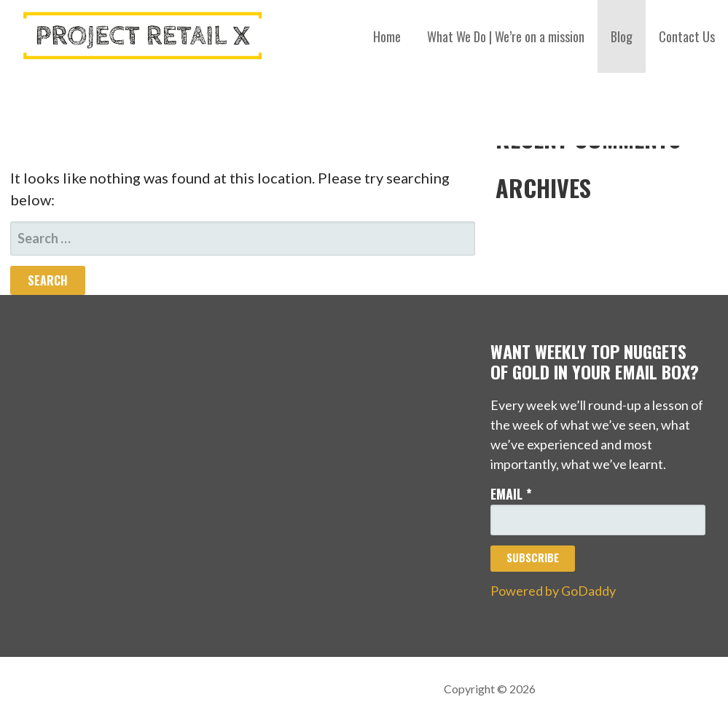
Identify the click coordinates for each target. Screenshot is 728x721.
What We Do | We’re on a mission (506, 36)
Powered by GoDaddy (553, 591)
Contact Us (687, 36)
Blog (622, 36)
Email (511, 494)
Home (387, 36)
